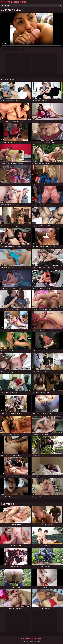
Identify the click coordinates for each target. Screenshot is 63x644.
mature (4, 50)
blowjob (17, 50)
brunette (11, 50)
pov (23, 50)
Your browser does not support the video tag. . (31, 30)
